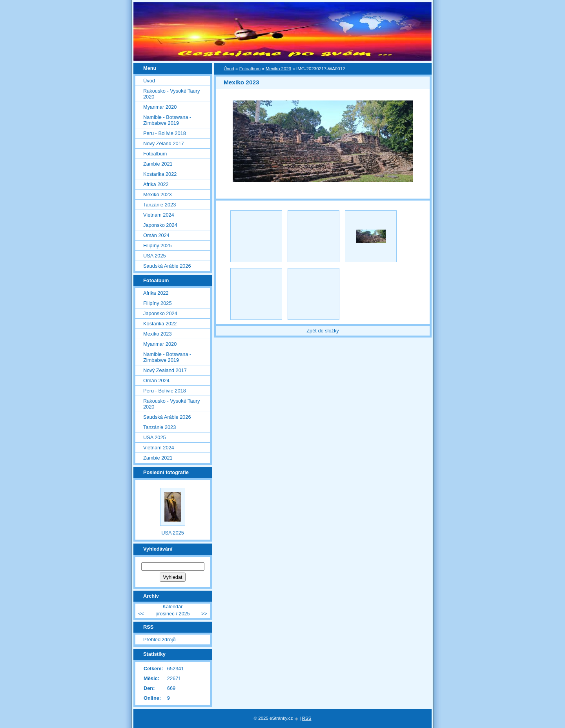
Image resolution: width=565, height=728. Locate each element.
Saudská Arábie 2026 (167, 266)
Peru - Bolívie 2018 (165, 133)
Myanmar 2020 (160, 107)
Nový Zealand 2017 (165, 370)
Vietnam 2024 (159, 215)
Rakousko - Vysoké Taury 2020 (171, 94)
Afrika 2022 (156, 184)
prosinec (165, 614)
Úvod (229, 69)
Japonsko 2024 (160, 225)
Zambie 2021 (158, 164)
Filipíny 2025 (158, 245)
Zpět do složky (323, 331)
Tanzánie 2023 (159, 205)
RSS (307, 718)
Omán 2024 (156, 235)
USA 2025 (155, 256)
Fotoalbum (250, 69)
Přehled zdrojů (159, 640)
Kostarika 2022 (160, 174)
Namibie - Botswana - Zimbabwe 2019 (167, 120)
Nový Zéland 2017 (164, 143)
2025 (184, 614)
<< (141, 614)
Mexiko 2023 (278, 69)
